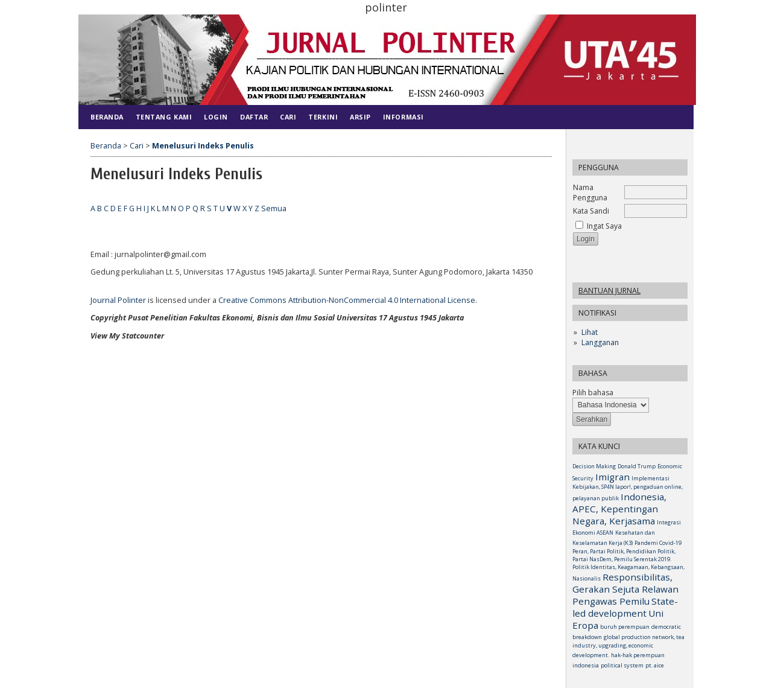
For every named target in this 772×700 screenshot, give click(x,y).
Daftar (254, 117)
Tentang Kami (164, 117)
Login (216, 117)
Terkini (323, 117)
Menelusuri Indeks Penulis (203, 146)
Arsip (360, 117)
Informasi (403, 117)
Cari (288, 117)
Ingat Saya (604, 226)
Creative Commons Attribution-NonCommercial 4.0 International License (347, 300)
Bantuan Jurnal (609, 291)
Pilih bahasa (593, 393)
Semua (274, 208)
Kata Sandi (591, 211)
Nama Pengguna (590, 192)
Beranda (107, 117)
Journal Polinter (118, 300)
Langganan (600, 342)
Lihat (590, 332)
